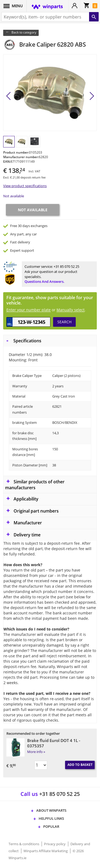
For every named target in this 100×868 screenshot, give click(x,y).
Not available (14, 196)
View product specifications (25, 186)
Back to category (24, 32)
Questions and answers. (45, 281)
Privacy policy (55, 844)
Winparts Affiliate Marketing (46, 851)
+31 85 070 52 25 (66, 266)
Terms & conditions (24, 844)
